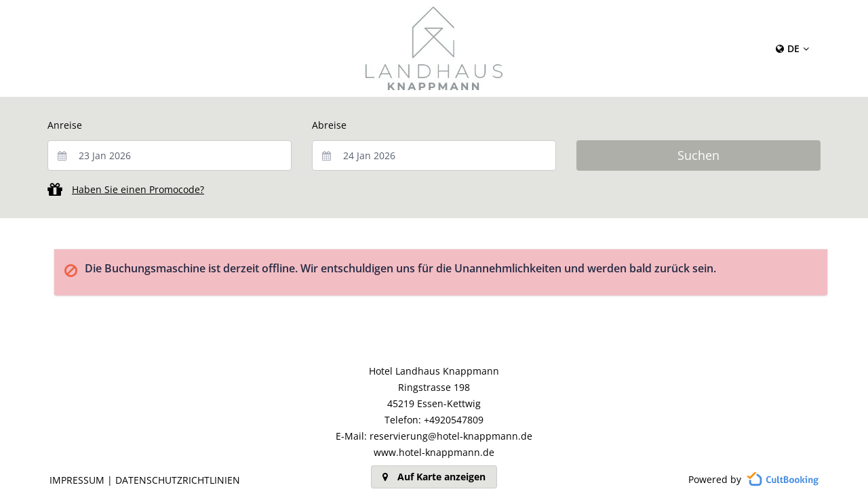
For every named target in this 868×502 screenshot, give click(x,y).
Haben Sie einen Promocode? (138, 189)
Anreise (65, 125)
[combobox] (170, 155)
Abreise (329, 125)
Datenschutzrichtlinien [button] (178, 480)
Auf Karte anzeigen (434, 477)
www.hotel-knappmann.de (434, 452)
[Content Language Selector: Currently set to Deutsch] (792, 49)
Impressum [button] (77, 480)
